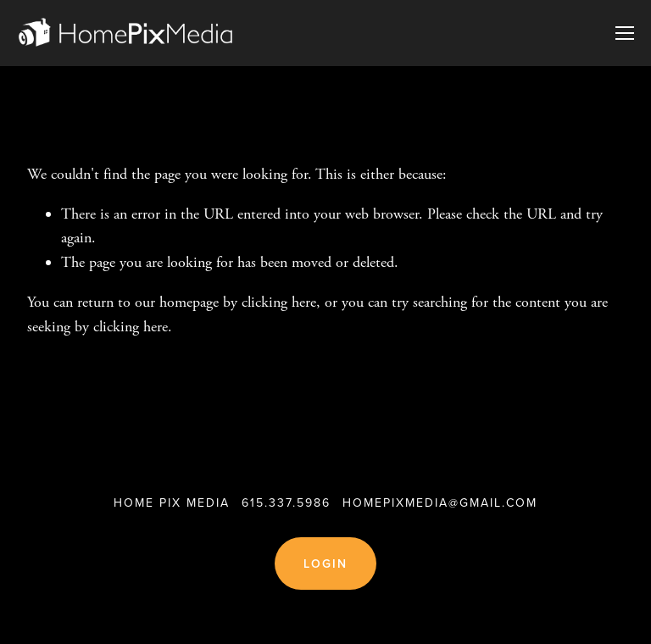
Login (326, 563)
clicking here (279, 302)
